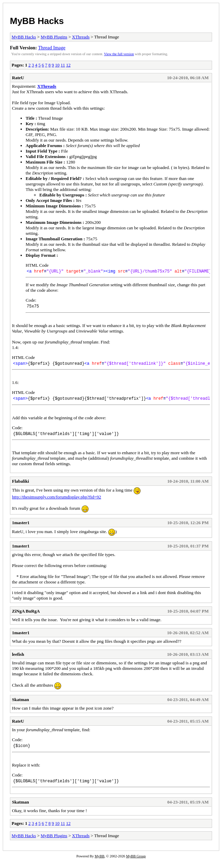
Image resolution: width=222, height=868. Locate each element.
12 (68, 65)
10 (57, 65)
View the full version (119, 54)
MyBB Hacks (37, 21)
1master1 (21, 528)
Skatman (21, 705)
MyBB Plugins (54, 37)
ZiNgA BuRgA (26, 616)
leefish (18, 659)
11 (63, 65)
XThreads (81, 37)
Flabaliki (21, 486)
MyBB (100, 863)
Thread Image (52, 48)
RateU (18, 78)
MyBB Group (136, 863)
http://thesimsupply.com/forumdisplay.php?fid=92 (57, 502)
